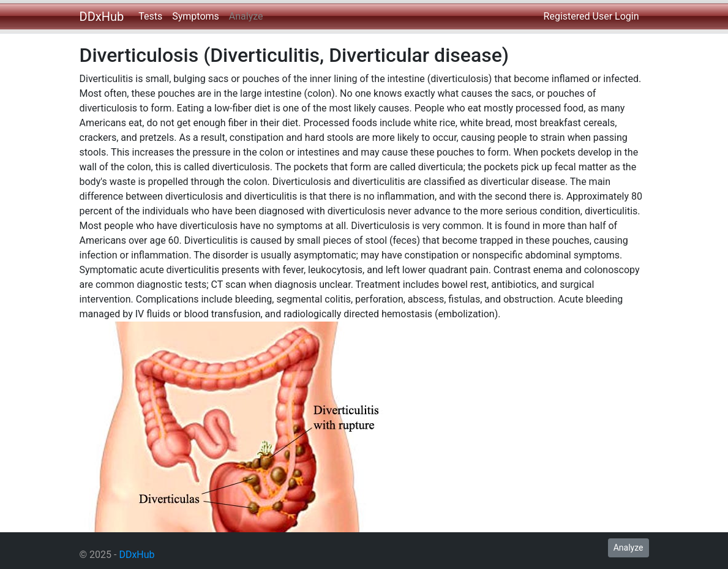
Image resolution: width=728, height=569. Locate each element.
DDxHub (102, 17)
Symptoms (196, 16)
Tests (150, 16)
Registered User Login (591, 16)
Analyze (246, 16)
